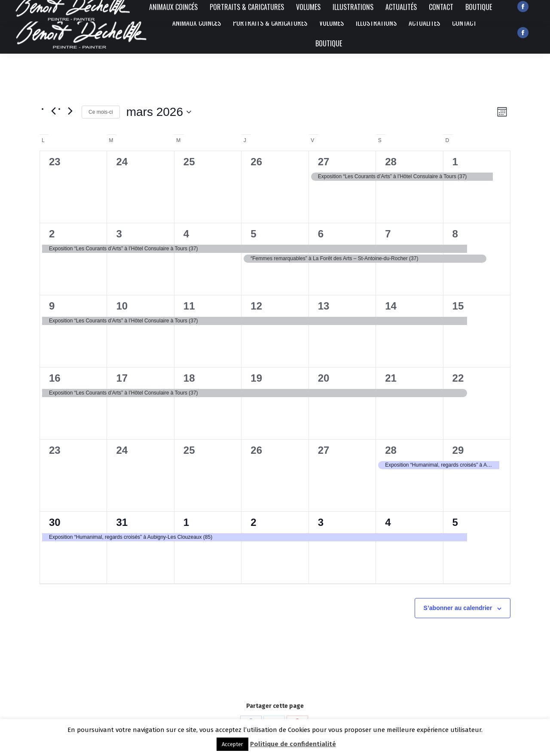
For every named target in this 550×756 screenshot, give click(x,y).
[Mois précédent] (53, 111)
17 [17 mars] (122, 378)
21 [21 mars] (391, 378)
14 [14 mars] (391, 306)
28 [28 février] (391, 162)
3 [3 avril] (321, 522)
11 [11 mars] (189, 306)
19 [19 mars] (256, 378)
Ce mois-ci (101, 112)
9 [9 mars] (52, 306)
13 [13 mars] (324, 306)
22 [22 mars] (458, 378)
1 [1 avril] (186, 522)
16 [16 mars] (55, 378)
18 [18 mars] (189, 378)
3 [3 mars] (119, 234)
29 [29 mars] (458, 450)
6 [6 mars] (321, 234)
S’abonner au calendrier (458, 608)
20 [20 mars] (324, 378)
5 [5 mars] (253, 234)
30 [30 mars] (55, 522)
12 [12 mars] (256, 306)
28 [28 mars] (391, 450)
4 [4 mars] (186, 234)
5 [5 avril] (455, 522)
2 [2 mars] (52, 234)
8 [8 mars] (455, 234)
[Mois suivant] (70, 111)
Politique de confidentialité (293, 744)
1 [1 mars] (455, 162)
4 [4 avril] (388, 522)
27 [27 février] (324, 162)
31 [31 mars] (122, 522)
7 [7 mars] (388, 234)
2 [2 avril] (253, 522)
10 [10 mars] (122, 306)
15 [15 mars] (458, 306)
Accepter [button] (232, 744)
